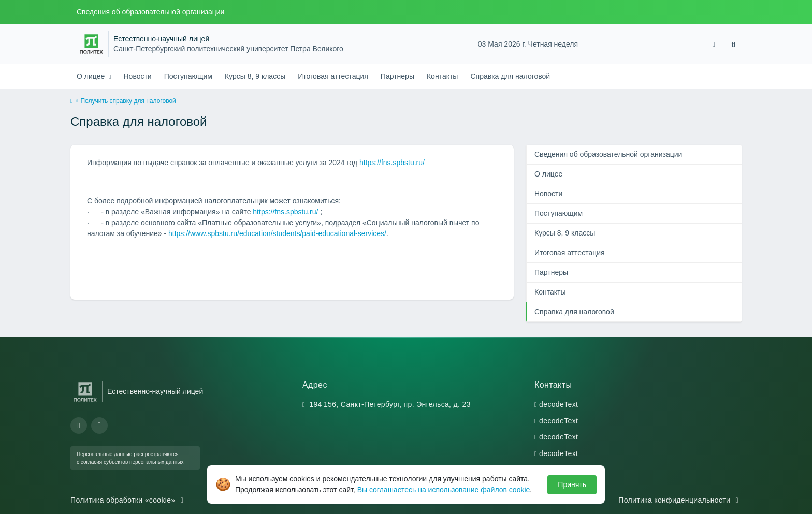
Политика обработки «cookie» (128, 500)
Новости (137, 76)
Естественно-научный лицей (161, 39)
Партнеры (397, 76)
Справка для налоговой (510, 76)
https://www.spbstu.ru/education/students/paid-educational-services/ (277, 233)
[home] (71, 101)
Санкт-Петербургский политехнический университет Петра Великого (228, 49)
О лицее (92, 76)
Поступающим (188, 76)
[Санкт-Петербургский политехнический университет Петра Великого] (91, 44)
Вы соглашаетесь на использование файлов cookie (444, 490)
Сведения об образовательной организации (150, 12)
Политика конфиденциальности (680, 500)
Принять (572, 484)
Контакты (442, 76)
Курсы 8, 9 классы (255, 76)
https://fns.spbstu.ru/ (392, 163)
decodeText (559, 404)
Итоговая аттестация (333, 76)
